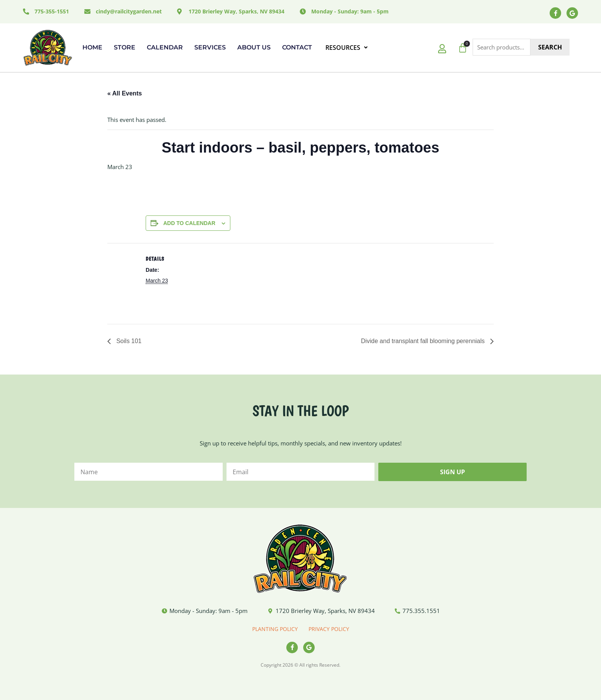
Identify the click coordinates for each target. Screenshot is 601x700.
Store (125, 47)
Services (210, 47)
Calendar (165, 47)
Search (550, 47)
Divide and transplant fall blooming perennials (424, 341)
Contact (297, 47)
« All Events (125, 93)
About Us (254, 47)
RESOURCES (346, 48)
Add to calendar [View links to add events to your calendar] (189, 223)
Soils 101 (128, 341)
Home (92, 47)
